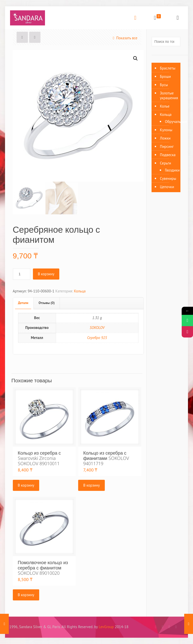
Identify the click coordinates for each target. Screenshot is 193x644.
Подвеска (168, 155)
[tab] (23, 303)
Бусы (164, 85)
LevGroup (106, 627)
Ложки (165, 138)
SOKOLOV (97, 328)
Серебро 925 (97, 338)
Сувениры (168, 178)
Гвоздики (170, 170)
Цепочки (167, 187)
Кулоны (166, 130)
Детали (23, 303)
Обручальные (170, 122)
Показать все (124, 38)
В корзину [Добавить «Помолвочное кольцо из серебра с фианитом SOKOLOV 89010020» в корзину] (26, 595)
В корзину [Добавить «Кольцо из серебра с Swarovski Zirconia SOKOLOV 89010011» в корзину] (26, 485)
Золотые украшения (169, 95)
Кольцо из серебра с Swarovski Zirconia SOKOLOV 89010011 (39, 458)
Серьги (165, 163)
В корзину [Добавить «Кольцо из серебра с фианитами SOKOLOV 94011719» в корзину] (91, 485)
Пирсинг (167, 146)
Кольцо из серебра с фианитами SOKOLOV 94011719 (106, 458)
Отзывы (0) (47, 303)
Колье (165, 106)
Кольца (80, 291)
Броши (165, 76)
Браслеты (168, 68)
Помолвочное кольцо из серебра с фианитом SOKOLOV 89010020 (43, 568)
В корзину (46, 274)
